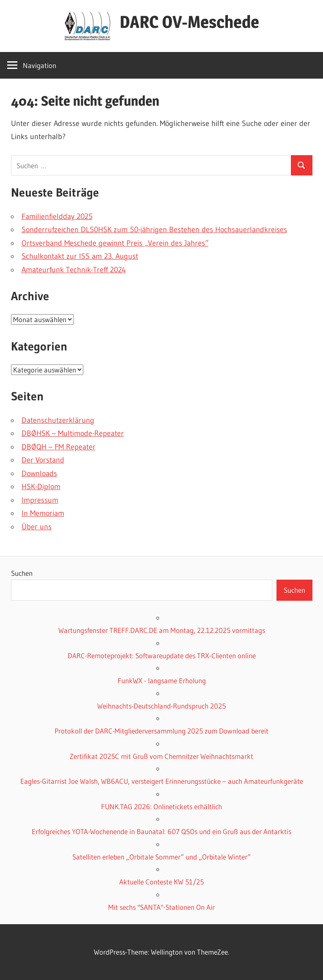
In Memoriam (43, 513)
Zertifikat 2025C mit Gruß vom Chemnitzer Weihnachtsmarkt (161, 756)
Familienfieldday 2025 (57, 216)
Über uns (37, 527)
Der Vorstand (43, 460)
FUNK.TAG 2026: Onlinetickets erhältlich (161, 806)
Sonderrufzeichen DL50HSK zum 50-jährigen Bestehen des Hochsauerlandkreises (154, 230)
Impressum (40, 500)
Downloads (39, 474)
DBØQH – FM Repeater (59, 447)
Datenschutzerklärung (58, 420)
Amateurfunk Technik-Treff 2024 (74, 270)
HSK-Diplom (41, 487)
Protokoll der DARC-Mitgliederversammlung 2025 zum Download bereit (161, 731)
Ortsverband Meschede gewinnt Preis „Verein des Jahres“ (115, 243)
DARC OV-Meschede (189, 22)
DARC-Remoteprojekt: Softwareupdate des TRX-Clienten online (162, 656)
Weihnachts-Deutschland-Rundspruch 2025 (161, 706)
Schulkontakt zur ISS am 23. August (80, 256)
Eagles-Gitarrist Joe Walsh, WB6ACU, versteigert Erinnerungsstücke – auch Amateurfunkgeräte (162, 781)
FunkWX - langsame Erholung (162, 680)
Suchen (22, 573)
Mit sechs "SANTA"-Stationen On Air (161, 907)
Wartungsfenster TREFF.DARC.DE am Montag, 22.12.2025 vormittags (162, 630)
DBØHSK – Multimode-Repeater (73, 433)
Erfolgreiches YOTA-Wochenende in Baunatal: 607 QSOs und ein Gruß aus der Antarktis (161, 831)
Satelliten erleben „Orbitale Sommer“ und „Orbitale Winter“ (161, 857)
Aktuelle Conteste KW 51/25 (161, 882)
